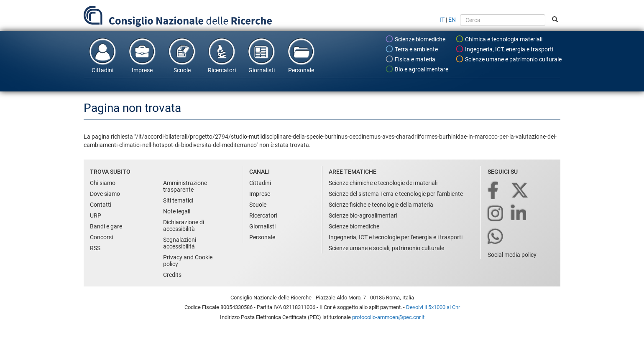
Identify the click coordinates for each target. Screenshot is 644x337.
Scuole (182, 55)
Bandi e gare (106, 226)
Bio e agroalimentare (417, 69)
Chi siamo (103, 183)
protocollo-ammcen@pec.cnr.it (388, 317)
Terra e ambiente (411, 49)
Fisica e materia (410, 59)
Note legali (177, 211)
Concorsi (101, 237)
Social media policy (512, 255)
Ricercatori (222, 55)
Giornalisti (261, 55)
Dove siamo (105, 194)
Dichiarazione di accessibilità (184, 226)
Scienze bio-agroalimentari (363, 215)
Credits (172, 275)
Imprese (142, 55)
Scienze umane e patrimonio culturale (509, 59)
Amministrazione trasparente (185, 186)
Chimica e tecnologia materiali (499, 39)
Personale (301, 55)
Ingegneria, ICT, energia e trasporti (504, 49)
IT (442, 20)
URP (96, 215)
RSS (95, 248)
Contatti (101, 205)
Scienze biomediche (415, 39)
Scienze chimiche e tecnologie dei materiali (383, 183)
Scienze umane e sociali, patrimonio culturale (386, 248)
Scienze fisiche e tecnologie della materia (381, 205)
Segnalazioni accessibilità (180, 243)
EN (452, 20)
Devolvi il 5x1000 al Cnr (433, 307)
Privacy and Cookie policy (188, 261)
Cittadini (102, 55)
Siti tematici (178, 200)
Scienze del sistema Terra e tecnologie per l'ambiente (396, 194)
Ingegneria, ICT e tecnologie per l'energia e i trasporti (396, 237)
